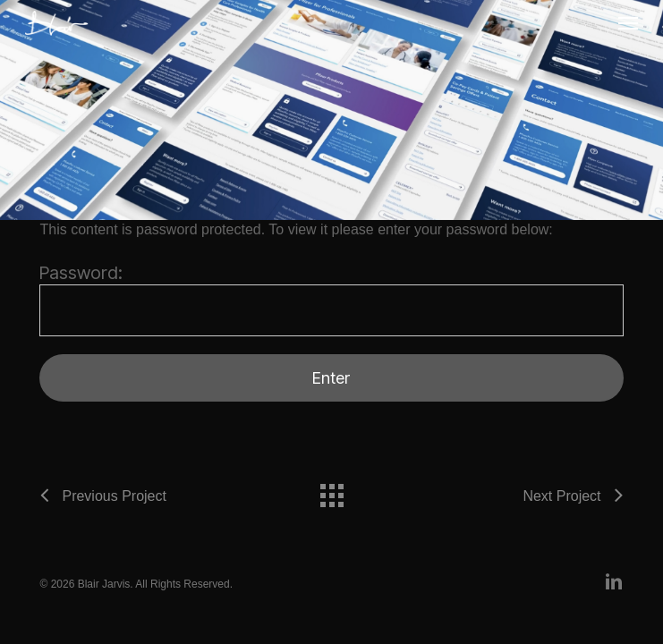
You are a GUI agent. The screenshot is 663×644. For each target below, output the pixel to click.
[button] (628, 23)
